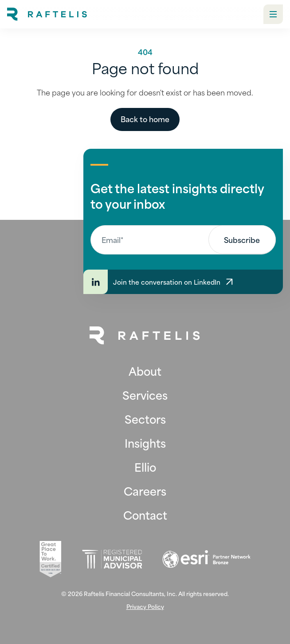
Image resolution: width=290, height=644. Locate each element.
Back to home (145, 119)
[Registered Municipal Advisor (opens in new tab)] (112, 559)
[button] (273, 14)
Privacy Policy (145, 606)
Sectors (145, 419)
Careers (145, 491)
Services (145, 395)
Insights (145, 443)
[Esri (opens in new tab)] (206, 559)
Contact (145, 515)
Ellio (145, 467)
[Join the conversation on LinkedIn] (183, 282)
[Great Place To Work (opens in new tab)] (50, 559)
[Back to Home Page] (145, 336)
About (145, 371)
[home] (47, 14)
